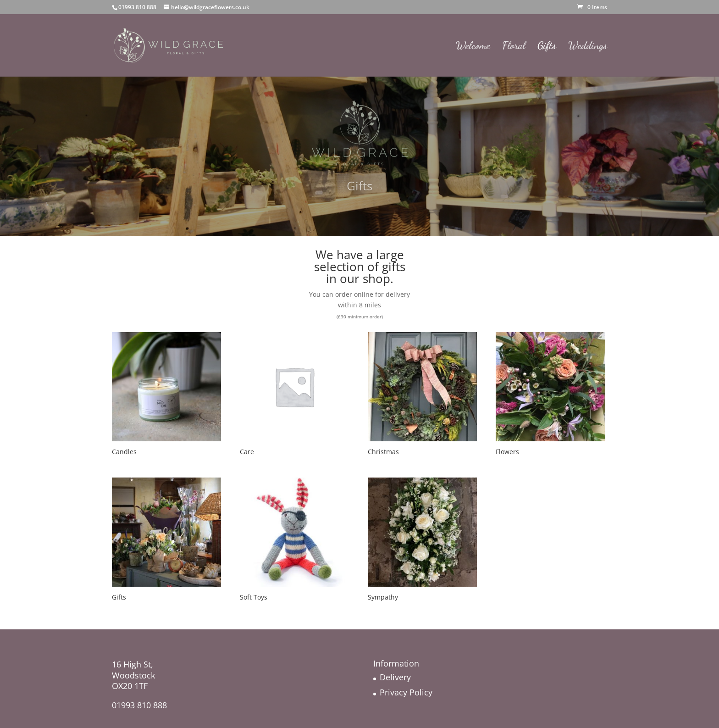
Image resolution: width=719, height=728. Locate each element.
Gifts (547, 47)
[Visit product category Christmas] (422, 395)
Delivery (395, 677)
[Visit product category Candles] (166, 395)
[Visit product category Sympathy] (422, 541)
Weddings (588, 47)
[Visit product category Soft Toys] (294, 541)
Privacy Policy (406, 692)
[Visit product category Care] (294, 395)
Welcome (473, 47)
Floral (514, 47)
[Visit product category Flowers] (550, 395)
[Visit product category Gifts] (166, 541)
